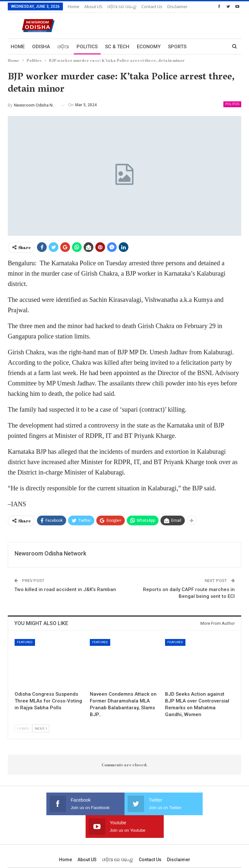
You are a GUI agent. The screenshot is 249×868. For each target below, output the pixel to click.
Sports (177, 47)
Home (74, 6)
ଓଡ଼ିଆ (63, 47)
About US (93, 6)
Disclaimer (179, 837)
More (148, 6)
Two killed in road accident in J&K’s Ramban (65, 589)
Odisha (41, 47)
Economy (149, 47)
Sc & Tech (117, 47)
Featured (25, 642)
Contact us (150, 837)
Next (41, 728)
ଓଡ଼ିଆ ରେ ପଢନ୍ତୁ (122, 6)
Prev (23, 728)
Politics (87, 47)
